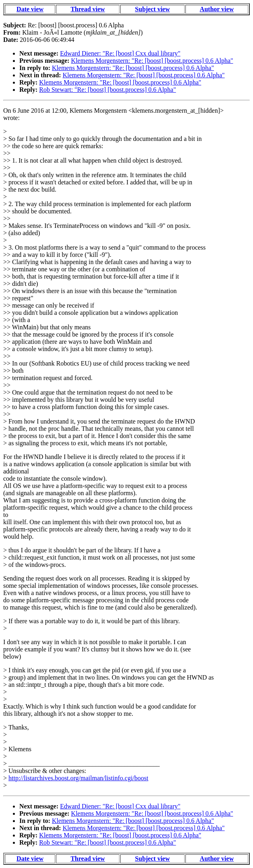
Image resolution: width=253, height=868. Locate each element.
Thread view (87, 9)
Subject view (153, 9)
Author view (217, 9)
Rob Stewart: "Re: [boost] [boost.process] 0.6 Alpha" (107, 90)
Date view (30, 9)
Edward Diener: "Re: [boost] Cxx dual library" (120, 53)
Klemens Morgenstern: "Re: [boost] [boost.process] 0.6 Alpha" (152, 61)
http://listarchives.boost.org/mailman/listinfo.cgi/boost (78, 778)
